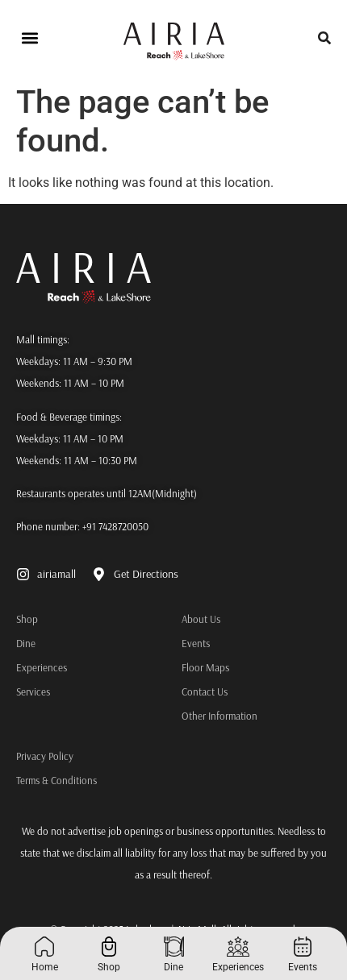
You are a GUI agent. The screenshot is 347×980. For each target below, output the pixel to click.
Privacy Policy (45, 756)
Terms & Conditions (56, 780)
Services (20, 691)
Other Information (219, 716)
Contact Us (205, 691)
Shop (20, 619)
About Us (201, 619)
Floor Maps (205, 667)
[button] (29, 38)
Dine (20, 643)
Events (196, 643)
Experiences (20, 667)
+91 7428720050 (115, 526)
